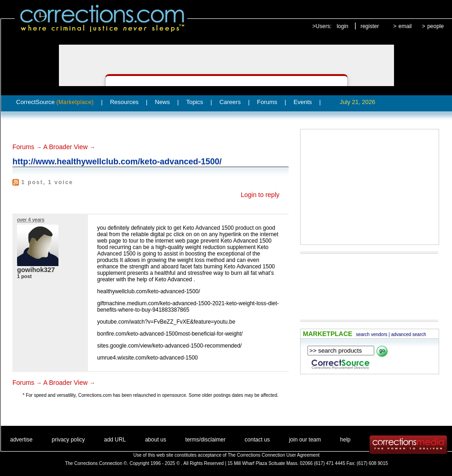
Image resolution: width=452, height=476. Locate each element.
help (345, 440)
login (342, 26)
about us (156, 440)
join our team (305, 440)
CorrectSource (55, 102)
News (163, 102)
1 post (24, 276)
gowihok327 (36, 270)
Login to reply (260, 195)
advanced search (409, 334)
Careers (230, 102)
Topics (194, 102)
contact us (258, 440)
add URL (115, 440)
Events (303, 102)
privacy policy (68, 440)
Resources (124, 102)
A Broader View (65, 147)
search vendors (371, 334)
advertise (21, 440)
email (405, 26)
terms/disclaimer (206, 440)
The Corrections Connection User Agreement (274, 455)
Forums (267, 102)
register (370, 26)
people (435, 26)
